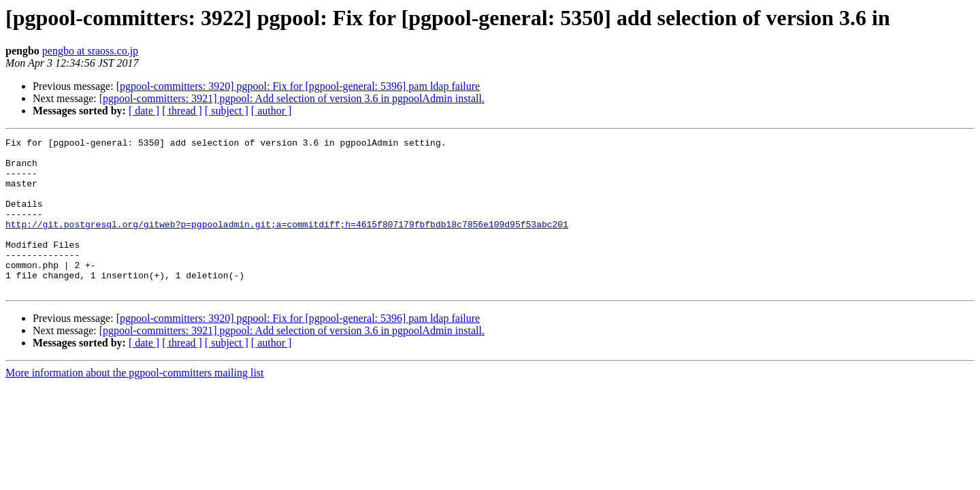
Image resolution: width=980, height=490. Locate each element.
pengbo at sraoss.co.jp (90, 51)
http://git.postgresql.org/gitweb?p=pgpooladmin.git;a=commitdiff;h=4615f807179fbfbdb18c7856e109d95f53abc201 (287, 242)
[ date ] (144, 111)
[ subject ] (227, 111)
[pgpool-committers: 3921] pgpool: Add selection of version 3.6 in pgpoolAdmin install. (292, 98)
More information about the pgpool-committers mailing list (135, 403)
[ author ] (272, 111)
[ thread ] (182, 111)
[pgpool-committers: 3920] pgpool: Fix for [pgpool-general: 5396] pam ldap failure (298, 86)
